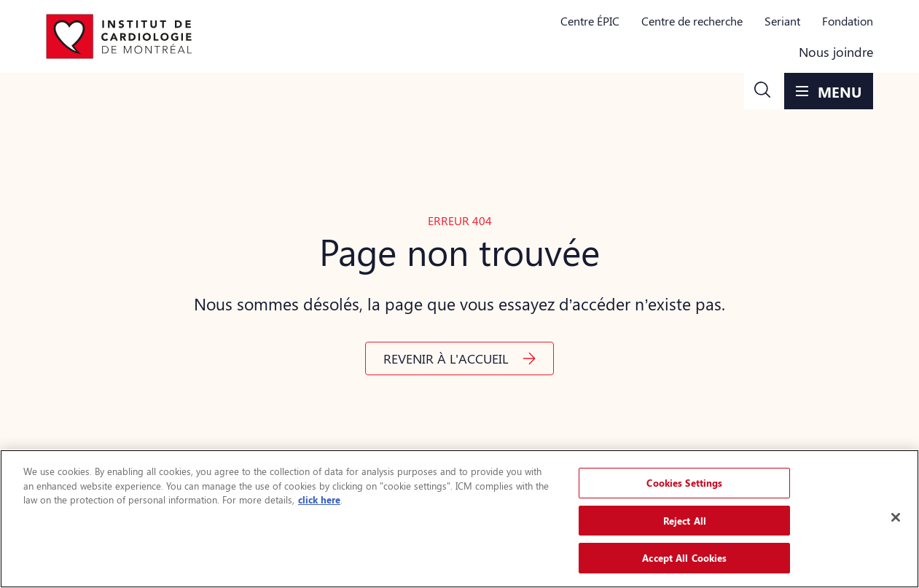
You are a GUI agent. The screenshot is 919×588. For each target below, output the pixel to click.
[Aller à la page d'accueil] (119, 36)
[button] (762, 91)
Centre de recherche (692, 21)
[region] (459, 519)
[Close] (896, 517)
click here (319, 499)
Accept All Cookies (684, 558)
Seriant (782, 21)
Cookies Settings (684, 483)
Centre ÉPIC (590, 21)
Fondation (848, 21)
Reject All (685, 521)
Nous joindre (836, 52)
